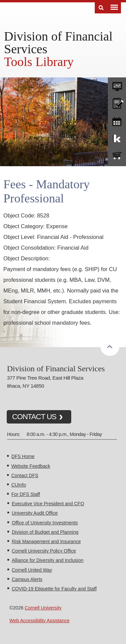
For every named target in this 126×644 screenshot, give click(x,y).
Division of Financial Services (58, 43)
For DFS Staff (26, 494)
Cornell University (43, 608)
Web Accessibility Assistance (39, 621)
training (117, 120)
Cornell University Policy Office (44, 551)
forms (117, 85)
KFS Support (117, 138)
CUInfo (19, 485)
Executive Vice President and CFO (48, 504)
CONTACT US (34, 417)
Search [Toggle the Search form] (101, 8)
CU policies (117, 103)
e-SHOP (117, 156)
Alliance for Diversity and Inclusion (48, 560)
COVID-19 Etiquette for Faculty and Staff (54, 589)
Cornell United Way (32, 570)
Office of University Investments (45, 523)
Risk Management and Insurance (46, 541)
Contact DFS (25, 475)
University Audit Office (35, 513)
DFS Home (23, 456)
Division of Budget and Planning (45, 532)
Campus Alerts (27, 579)
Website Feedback (31, 466)
